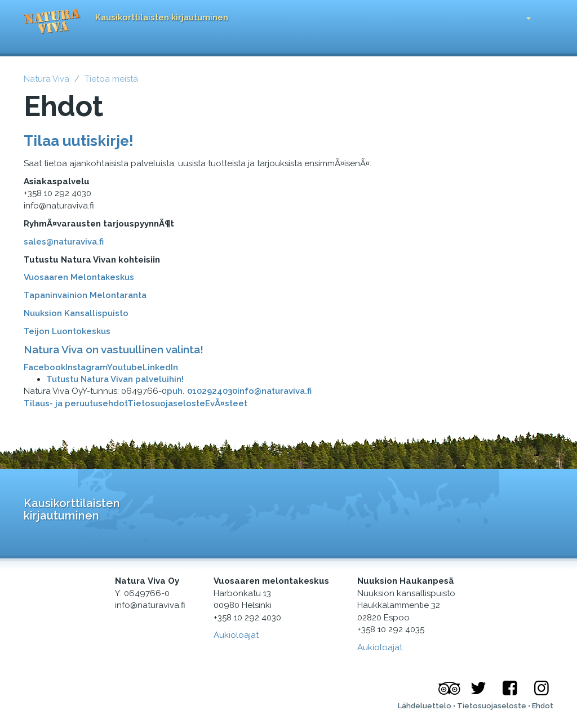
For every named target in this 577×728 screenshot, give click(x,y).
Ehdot (543, 706)
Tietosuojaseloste (166, 403)
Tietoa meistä (111, 79)
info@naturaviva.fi (274, 391)
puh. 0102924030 (202, 391)
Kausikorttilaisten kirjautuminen (162, 17)
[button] (520, 15)
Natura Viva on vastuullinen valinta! (114, 349)
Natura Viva (46, 79)
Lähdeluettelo (425, 706)
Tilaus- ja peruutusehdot (76, 403)
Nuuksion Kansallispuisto (76, 313)
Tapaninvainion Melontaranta (85, 295)
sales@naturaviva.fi (64, 242)
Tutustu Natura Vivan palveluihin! (115, 379)
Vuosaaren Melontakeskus (79, 277)
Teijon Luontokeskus (67, 331)
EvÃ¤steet (226, 403)
